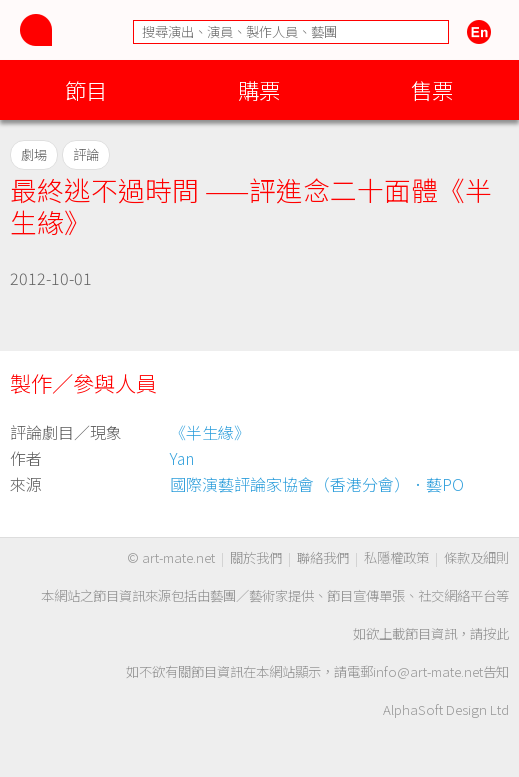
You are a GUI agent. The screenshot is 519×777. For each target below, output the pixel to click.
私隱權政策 (396, 557)
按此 (496, 633)
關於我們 (256, 557)
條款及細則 (476, 557)
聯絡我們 (323, 557)
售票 (432, 89)
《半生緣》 (210, 432)
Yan (182, 458)
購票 (259, 89)
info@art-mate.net (428, 671)
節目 (86, 89)
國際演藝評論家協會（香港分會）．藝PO (317, 484)
